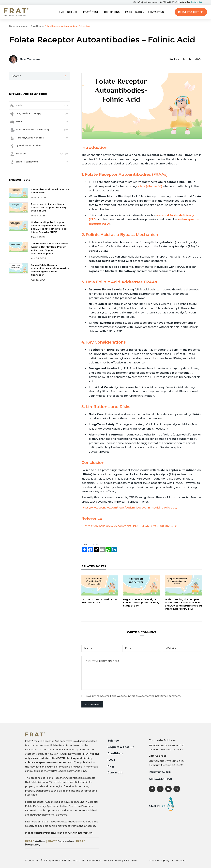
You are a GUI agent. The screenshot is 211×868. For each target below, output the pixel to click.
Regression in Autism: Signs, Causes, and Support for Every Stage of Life (141, 603)
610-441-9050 (170, 2)
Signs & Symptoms (27, 162)
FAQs (129, 12)
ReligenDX (196, 2)
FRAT (19, 122)
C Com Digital (178, 861)
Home (60, 12)
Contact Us (156, 12)
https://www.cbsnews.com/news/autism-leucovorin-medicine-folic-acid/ (129, 508)
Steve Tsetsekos (30, 59)
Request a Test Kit (191, 12)
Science (72, 12)
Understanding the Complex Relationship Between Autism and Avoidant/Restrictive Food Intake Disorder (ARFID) (183, 604)
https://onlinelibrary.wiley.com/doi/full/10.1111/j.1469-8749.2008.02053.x (131, 526)
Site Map (73, 861)
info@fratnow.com (146, 2)
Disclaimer (130, 861)
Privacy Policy (112, 861)
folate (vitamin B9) (150, 186)
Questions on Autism (29, 146)
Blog (138, 12)
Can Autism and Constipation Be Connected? (99, 601)
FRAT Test (91, 12)
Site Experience (91, 861)
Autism (20, 105)
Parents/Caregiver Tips (30, 138)
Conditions (112, 12)
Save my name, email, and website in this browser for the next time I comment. (133, 696)
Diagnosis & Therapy (28, 113)
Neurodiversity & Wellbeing (29, 26)
